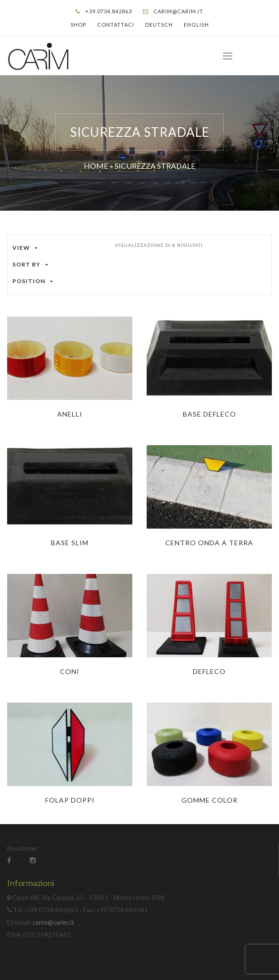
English (196, 25)
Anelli (70, 414)
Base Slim (70, 543)
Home (96, 166)
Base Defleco (209, 414)
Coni (70, 671)
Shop (78, 25)
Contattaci (116, 25)
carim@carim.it (178, 11)
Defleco (209, 671)
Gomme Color (209, 800)
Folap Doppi (70, 800)
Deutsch (159, 25)
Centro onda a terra (209, 543)
